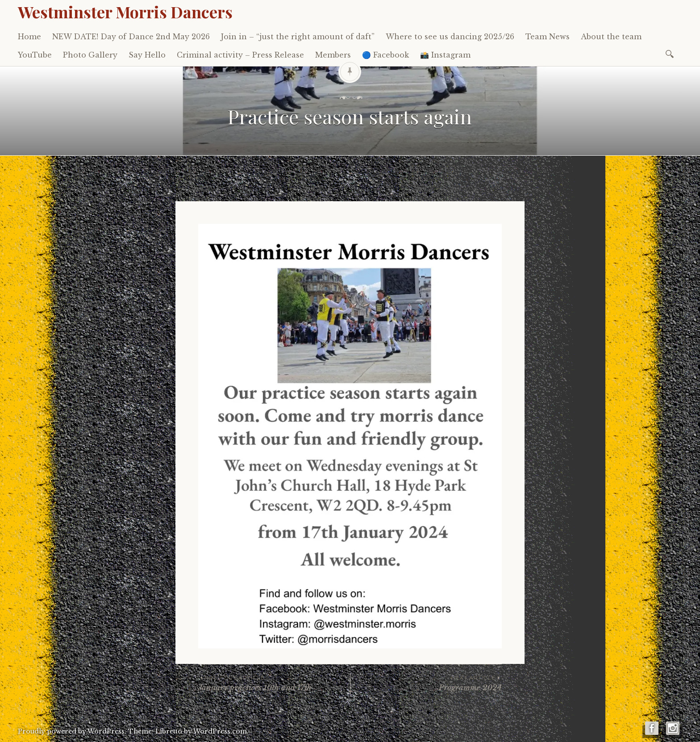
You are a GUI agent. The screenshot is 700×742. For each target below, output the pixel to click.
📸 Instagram (445, 55)
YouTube (35, 55)
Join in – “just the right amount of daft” (298, 37)
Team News (548, 37)
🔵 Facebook (385, 55)
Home (29, 37)
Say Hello (147, 55)
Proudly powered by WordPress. (72, 731)
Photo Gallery (90, 55)
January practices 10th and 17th (274, 683)
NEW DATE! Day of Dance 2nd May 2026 (131, 37)
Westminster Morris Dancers (125, 12)
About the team (611, 37)
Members (333, 55)
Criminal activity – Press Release (240, 55)
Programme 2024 (426, 683)
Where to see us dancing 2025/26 (450, 37)
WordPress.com (220, 731)
